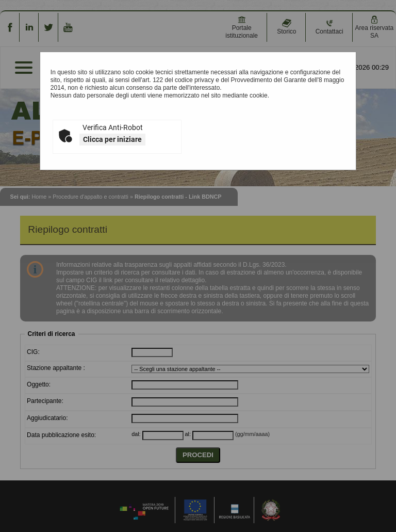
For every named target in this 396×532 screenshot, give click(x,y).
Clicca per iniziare (112, 139)
